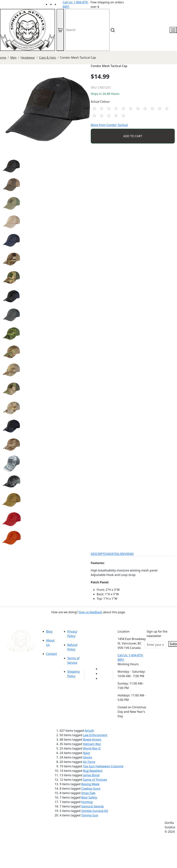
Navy (86, 753)
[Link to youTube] (102, 669)
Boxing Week (90, 784)
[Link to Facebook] (102, 674)
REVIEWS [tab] (128, 554)
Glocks (87, 757)
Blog (49, 631)
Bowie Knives (92, 740)
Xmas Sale (88, 793)
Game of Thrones (95, 780)
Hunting (87, 802)
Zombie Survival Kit (95, 811)
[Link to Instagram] (60, 4)
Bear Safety (89, 797)
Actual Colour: (100, 102)
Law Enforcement (95, 735)
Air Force (89, 762)
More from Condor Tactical (109, 125)
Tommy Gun (90, 815)
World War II (92, 748)
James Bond (91, 775)
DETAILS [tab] (116, 554)
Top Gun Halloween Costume (103, 766)
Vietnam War (92, 744)
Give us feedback (90, 612)
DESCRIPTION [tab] (100, 554)
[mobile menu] (173, 30)
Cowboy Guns (91, 789)
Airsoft (89, 731)
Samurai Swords (92, 806)
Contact (52, 654)
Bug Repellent (93, 771)
